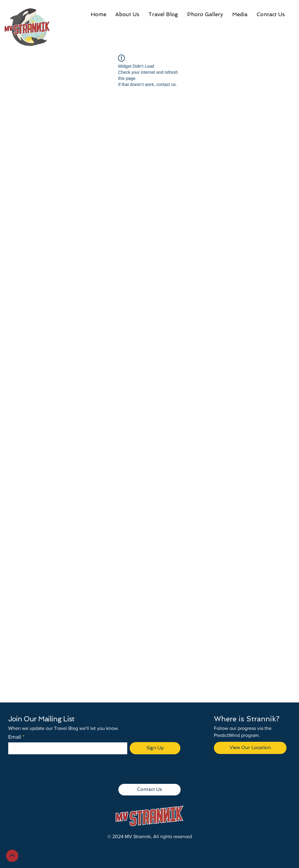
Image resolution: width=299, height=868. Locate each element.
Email (15, 737)
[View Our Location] (250, 748)
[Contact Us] (149, 790)
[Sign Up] (155, 748)
